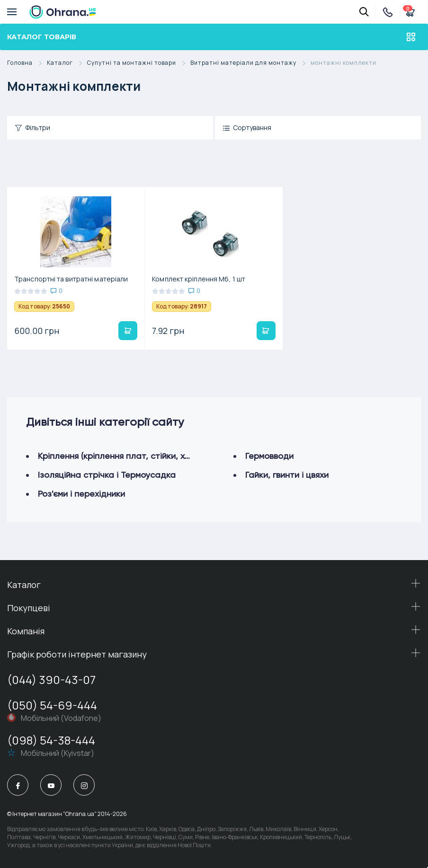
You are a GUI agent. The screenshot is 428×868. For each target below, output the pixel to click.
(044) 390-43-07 (51, 679)
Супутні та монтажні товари (139, 63)
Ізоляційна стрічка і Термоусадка (107, 475)
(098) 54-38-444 (51, 740)
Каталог (67, 63)
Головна (27, 63)
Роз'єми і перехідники (81, 494)
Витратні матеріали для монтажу (250, 63)
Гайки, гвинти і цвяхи (287, 475)
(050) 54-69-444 (52, 705)
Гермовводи (269, 456)
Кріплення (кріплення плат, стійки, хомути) (124, 456)
